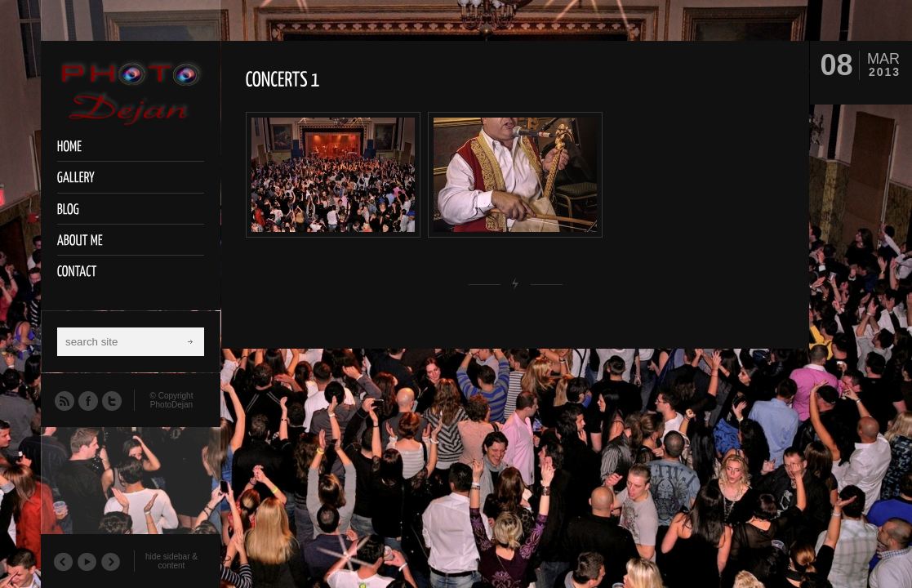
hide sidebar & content (171, 561)
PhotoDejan (171, 405)
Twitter (111, 400)
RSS (64, 400)
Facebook (87, 400)
